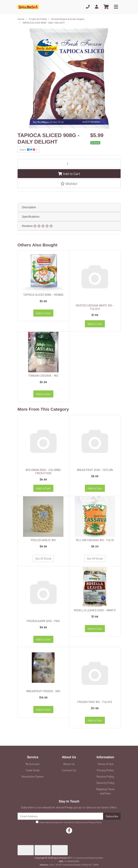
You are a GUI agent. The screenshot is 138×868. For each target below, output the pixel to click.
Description (29, 207)
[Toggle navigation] (116, 7)
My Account (33, 764)
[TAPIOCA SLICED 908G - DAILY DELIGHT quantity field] (69, 163)
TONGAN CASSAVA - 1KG (43, 375)
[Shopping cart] (106, 7)
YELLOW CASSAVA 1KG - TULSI (95, 540)
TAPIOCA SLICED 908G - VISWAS (43, 295)
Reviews (37, 226)
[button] (69, 184)
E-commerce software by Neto (88, 858)
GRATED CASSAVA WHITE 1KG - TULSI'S (95, 307)
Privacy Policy (105, 770)
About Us (69, 764)
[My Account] (97, 7)
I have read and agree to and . (69, 822)
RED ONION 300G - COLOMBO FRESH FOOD (43, 472)
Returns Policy (105, 776)
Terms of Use (105, 764)
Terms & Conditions (73, 822)
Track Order (33, 770)
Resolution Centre (33, 776)
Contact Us (69, 770)
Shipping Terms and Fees (105, 791)
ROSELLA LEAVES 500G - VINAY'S (95, 610)
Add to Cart (69, 174)
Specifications (31, 217)
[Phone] (88, 7)
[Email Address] (60, 816)
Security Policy (105, 783)
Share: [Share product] (27, 149)
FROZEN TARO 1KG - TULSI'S (95, 702)
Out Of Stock (43, 558)
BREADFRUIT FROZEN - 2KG (43, 691)
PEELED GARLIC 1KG (43, 540)
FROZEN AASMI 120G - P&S (43, 621)
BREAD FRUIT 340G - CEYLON (95, 470)
